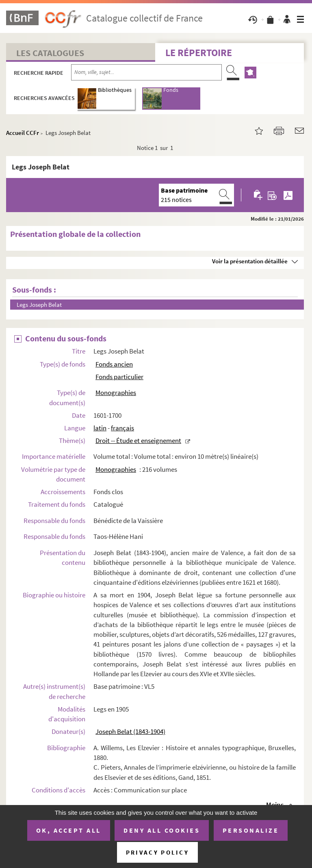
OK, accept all (69, 830)
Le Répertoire (199, 53)
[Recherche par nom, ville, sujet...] (146, 72)
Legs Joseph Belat (39, 305)
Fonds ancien (114, 364)
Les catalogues (50, 53)
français (122, 428)
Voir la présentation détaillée (250, 261)
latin (100, 428)
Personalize (251, 830)
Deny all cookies (162, 830)
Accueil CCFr (23, 133)
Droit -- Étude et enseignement (138, 441)
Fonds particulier (119, 377)
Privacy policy (157, 852)
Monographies (116, 393)
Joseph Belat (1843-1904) (130, 731)
